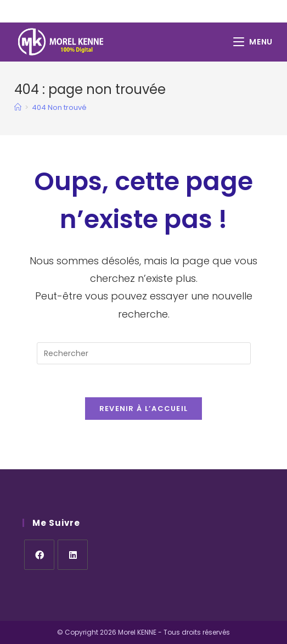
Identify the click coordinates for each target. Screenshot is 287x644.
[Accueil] (18, 107)
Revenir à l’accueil (144, 409)
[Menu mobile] (253, 42)
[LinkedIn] (73, 555)
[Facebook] (39, 555)
